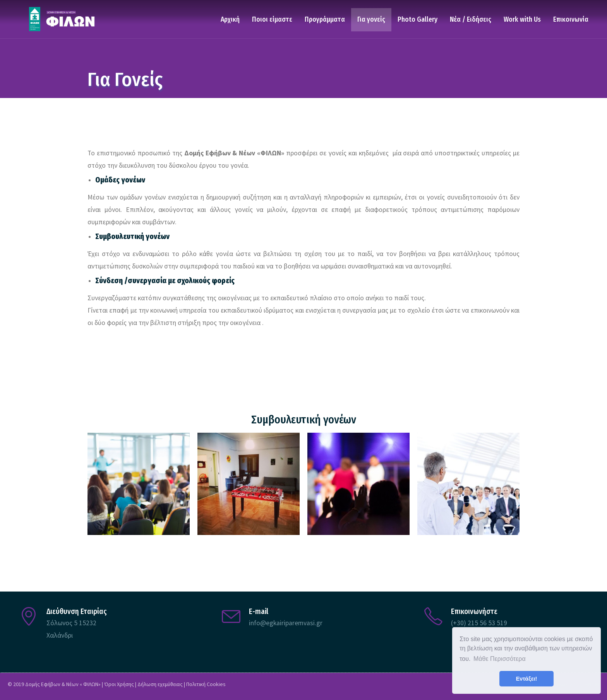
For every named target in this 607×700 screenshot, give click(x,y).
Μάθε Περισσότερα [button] (500, 659)
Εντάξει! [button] (527, 679)
